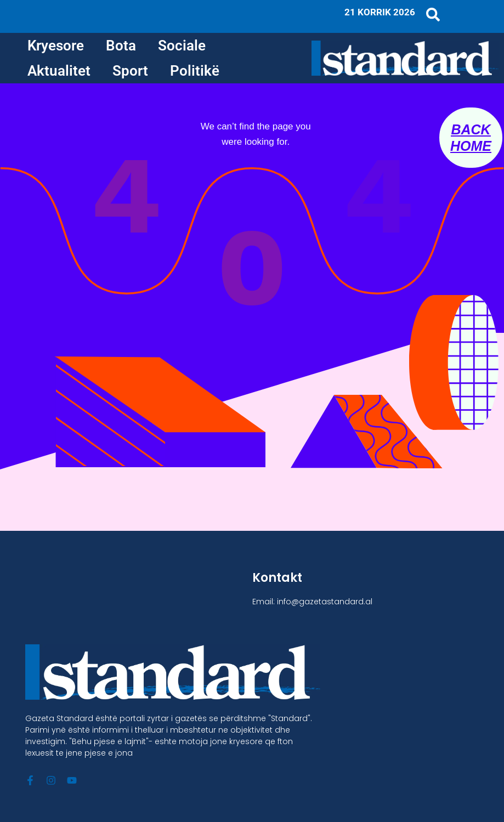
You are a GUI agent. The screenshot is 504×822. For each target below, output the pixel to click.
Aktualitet (59, 71)
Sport (130, 71)
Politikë (195, 71)
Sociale (182, 46)
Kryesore (56, 46)
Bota (121, 46)
